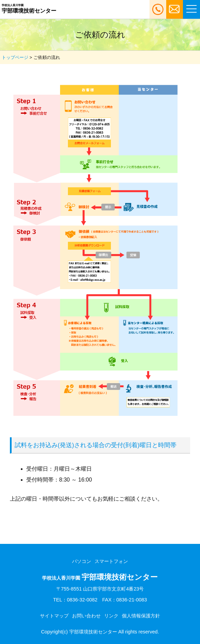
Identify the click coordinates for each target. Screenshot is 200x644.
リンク (111, 616)
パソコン (82, 561)
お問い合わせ (86, 616)
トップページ (15, 57)
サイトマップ (54, 616)
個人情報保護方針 (141, 616)
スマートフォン (111, 561)
